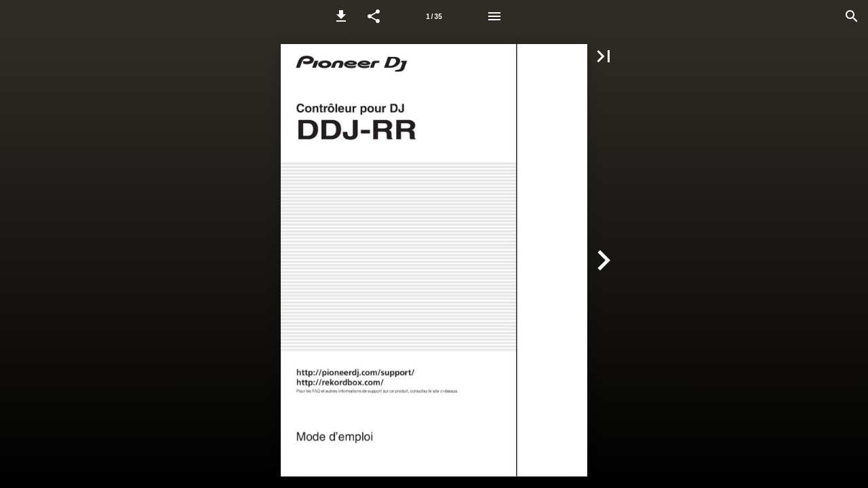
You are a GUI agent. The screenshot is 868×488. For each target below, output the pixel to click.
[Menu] (494, 16)
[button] (341, 16)
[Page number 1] (434, 16)
